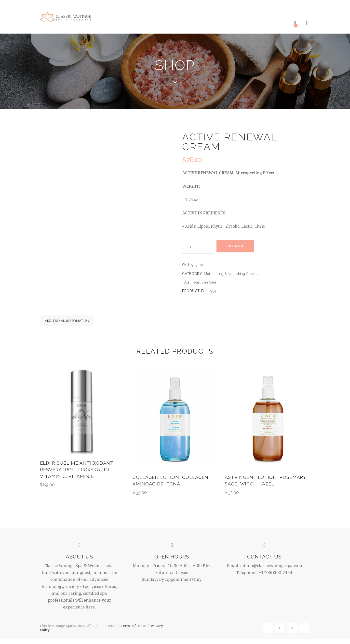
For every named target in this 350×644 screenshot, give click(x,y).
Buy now (239, 247)
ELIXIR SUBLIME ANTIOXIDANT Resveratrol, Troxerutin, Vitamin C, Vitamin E (77, 474)
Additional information (74, 322)
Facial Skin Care (204, 283)
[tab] (74, 322)
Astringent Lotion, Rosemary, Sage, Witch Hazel (267, 485)
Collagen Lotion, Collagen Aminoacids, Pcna (171, 485)
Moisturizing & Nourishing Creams (231, 274)
